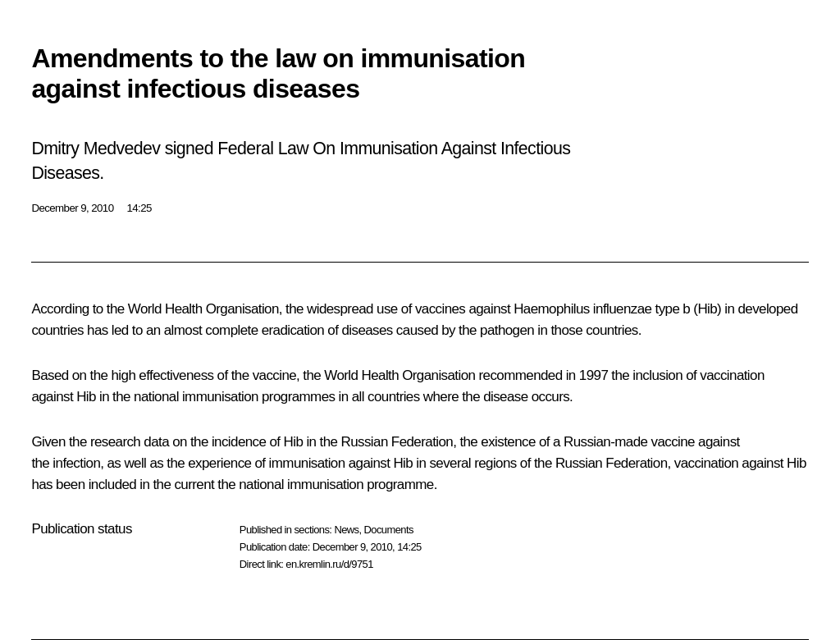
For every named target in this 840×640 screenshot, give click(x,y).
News (346, 530)
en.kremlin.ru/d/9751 (329, 564)
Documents (389, 530)
